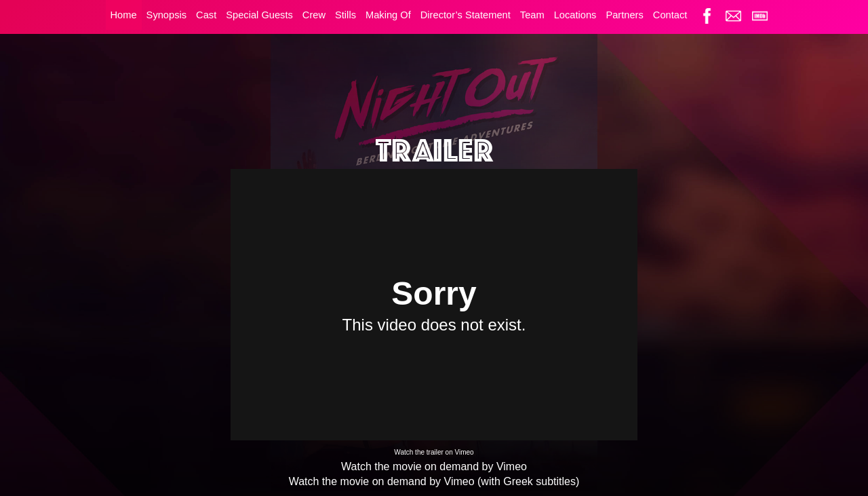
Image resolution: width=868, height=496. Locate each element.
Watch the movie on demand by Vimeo (434, 466)
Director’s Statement (466, 15)
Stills (346, 15)
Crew (314, 15)
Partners (624, 15)
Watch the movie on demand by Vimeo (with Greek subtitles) (434, 481)
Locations (575, 15)
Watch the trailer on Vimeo (434, 452)
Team (532, 15)
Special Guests (259, 15)
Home (124, 15)
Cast (206, 15)
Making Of (388, 15)
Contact (670, 15)
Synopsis (166, 15)
